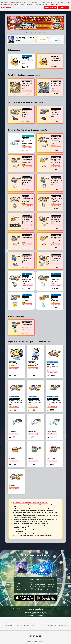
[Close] (68, 3)
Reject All (63, 8)
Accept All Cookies (51, 8)
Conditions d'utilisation (8, 625)
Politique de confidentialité (22, 625)
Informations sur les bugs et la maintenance (54, 623)
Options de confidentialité (37, 625)
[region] (35, 6)
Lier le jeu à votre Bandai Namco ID (36, 505)
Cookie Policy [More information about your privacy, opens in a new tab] (54, 4)
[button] (23, 33)
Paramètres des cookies (51, 625)
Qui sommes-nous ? (64, 625)
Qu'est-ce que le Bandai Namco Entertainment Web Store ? (30, 503)
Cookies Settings (6, 8)
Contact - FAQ (38, 623)
